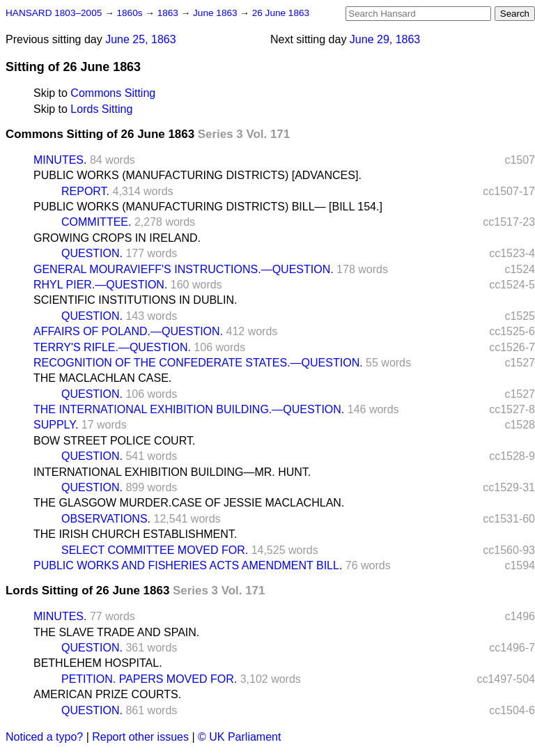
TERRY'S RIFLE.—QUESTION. (112, 347)
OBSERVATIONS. (106, 519)
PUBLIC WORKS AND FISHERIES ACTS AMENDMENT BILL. (188, 565)
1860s (131, 13)
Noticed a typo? (44, 737)
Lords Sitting (101, 109)
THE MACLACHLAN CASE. (102, 378)
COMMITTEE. (96, 222)
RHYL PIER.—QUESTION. (100, 285)
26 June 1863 (281, 13)
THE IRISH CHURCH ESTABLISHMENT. (135, 534)
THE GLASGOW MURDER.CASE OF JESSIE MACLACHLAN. (189, 503)
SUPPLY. (56, 425)
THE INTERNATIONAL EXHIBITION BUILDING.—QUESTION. (189, 409)
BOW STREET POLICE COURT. (114, 441)
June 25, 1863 (140, 39)
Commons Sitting (113, 93)
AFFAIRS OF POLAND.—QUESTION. (128, 331)
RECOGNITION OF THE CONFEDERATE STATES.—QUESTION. (198, 363)
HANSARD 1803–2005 (54, 13)
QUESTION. (92, 253)
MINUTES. (60, 160)
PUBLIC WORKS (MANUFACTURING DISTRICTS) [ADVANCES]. (197, 175)
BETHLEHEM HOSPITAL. (98, 663)
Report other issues (140, 737)
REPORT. (85, 191)
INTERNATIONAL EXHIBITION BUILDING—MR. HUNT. (172, 472)
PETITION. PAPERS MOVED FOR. (149, 679)
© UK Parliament (239, 737)
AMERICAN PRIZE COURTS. (107, 694)
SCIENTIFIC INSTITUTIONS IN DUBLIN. (135, 300)
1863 (169, 13)
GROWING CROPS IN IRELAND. (117, 238)
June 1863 (216, 13)
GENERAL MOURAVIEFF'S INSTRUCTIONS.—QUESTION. (184, 269)
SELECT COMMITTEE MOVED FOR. (155, 550)
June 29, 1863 (385, 39)
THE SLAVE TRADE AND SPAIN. (116, 632)
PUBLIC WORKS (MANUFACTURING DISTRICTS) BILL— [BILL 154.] (208, 207)
